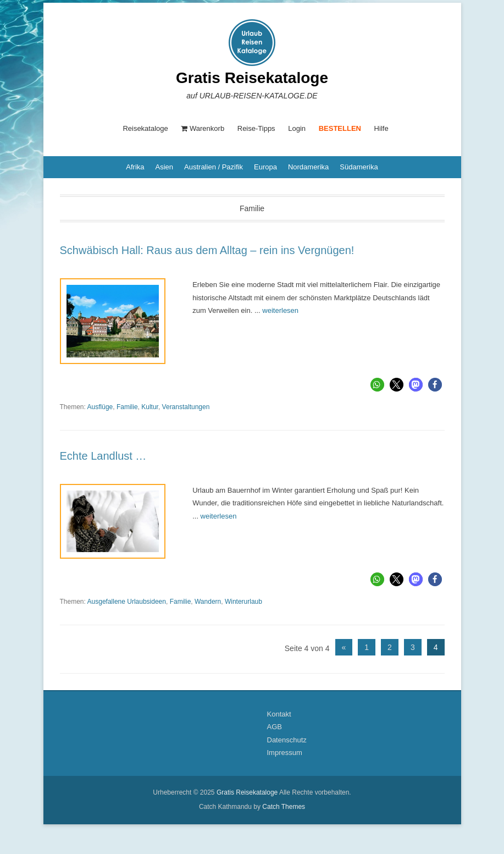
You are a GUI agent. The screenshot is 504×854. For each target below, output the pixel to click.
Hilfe (381, 128)
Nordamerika (308, 167)
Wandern (208, 602)
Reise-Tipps (256, 128)
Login (297, 128)
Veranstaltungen (186, 407)
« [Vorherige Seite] (344, 647)
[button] (377, 385)
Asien (165, 167)
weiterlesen (280, 310)
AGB (275, 727)
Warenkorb (203, 128)
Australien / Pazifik (214, 167)
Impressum (285, 753)
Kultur (150, 407)
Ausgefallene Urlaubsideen (127, 602)
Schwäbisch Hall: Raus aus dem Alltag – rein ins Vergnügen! (207, 250)
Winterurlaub (243, 602)
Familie (127, 407)
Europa (265, 167)
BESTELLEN (340, 128)
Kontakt (279, 714)
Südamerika (359, 167)
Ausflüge (100, 407)
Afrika (135, 167)
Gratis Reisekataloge (252, 78)
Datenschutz (287, 740)
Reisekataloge (145, 128)
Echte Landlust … (103, 456)
